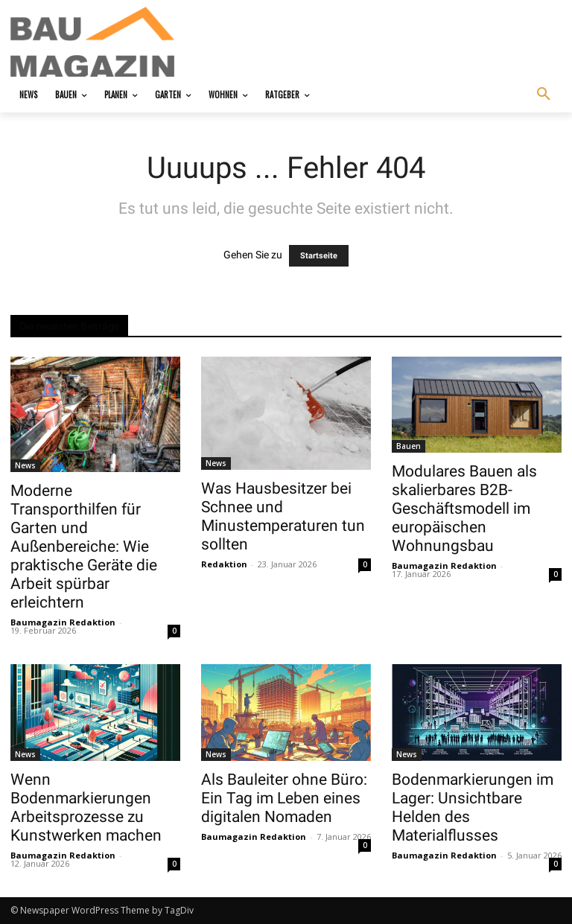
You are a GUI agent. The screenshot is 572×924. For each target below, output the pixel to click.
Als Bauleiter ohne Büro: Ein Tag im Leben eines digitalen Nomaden (284, 798)
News (25, 465)
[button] (544, 95)
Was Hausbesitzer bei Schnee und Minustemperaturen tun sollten (283, 516)
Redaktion (224, 564)
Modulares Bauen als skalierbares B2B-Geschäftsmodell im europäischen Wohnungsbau (464, 509)
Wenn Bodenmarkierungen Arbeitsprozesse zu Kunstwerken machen (86, 807)
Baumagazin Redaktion (63, 622)
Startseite (319, 256)
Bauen (409, 446)
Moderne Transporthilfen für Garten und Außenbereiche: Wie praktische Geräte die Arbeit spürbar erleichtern (84, 547)
